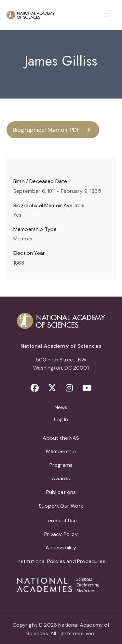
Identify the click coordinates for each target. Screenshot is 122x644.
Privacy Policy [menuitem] (61, 534)
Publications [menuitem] (61, 492)
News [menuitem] (61, 407)
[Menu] (107, 15)
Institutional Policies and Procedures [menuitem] (61, 561)
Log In (61, 420)
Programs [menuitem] (61, 465)
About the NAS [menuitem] (61, 438)
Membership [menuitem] (61, 451)
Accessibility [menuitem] (61, 548)
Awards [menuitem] (61, 478)
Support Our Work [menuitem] (61, 506)
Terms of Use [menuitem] (61, 521)
